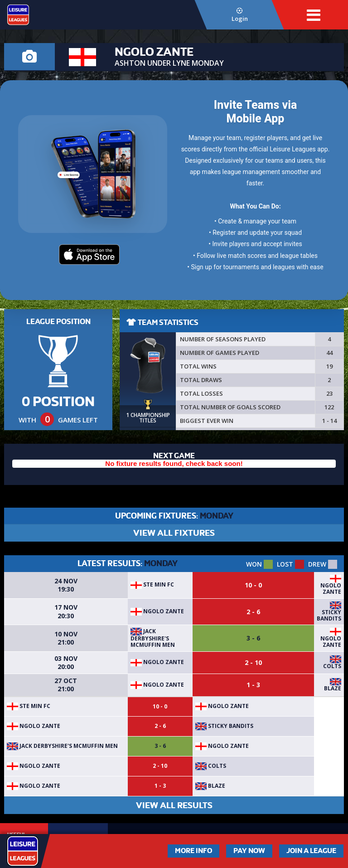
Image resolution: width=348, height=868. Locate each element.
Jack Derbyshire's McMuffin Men (153, 638)
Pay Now (249, 851)
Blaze (333, 688)
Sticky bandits (329, 615)
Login (239, 15)
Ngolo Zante (331, 589)
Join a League (311, 851)
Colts (332, 666)
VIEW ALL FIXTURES (174, 533)
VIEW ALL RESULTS (174, 805)
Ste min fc (152, 584)
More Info (193, 851)
